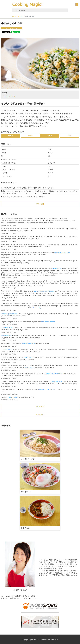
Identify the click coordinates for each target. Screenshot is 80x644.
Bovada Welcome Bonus (58, 381)
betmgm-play (13, 397)
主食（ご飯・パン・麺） (12, 28)
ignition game (57, 269)
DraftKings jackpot (7, 328)
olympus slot (29, 368)
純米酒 (11, 136)
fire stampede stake (28, 344)
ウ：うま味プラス (9, 96)
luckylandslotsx (6, 336)
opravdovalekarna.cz (48, 322)
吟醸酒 (30, 136)
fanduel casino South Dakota (44, 291)
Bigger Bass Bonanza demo (55, 373)
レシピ (20, 16)
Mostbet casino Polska (62, 253)
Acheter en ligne (37, 308)
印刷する (40, 204)
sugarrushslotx (28, 357)
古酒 (69, 136)
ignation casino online (46, 389)
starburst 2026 (9, 349)
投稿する (40, 415)
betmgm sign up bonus (9, 314)
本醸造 (50, 136)
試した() (40, 407)
